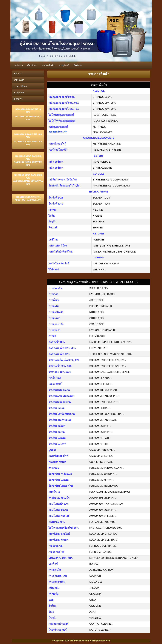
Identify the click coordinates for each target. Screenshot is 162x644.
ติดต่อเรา (78, 65)
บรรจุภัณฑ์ (64, 65)
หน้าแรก (19, 65)
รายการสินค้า (48, 65)
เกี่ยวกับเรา (32, 65)
